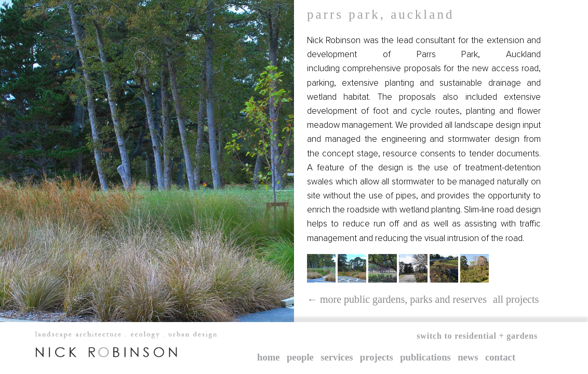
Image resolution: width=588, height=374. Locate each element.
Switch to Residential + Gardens (477, 336)
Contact (500, 357)
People (300, 357)
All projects (516, 299)
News (468, 357)
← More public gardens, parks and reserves (397, 299)
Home (269, 357)
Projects (377, 357)
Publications (425, 357)
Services (337, 357)
